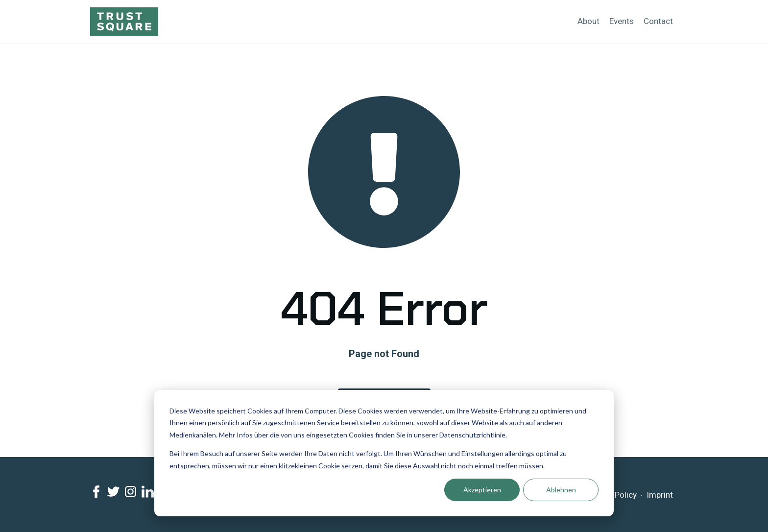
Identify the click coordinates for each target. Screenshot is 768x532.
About (588, 21)
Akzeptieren (482, 490)
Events (622, 21)
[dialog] (384, 453)
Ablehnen (561, 490)
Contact (658, 21)
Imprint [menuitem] (660, 495)
